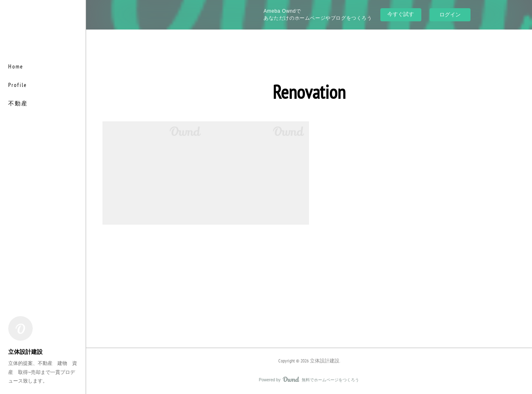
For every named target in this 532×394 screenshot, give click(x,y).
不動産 (18, 103)
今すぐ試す (401, 14)
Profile (18, 85)
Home (16, 66)
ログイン (450, 15)
